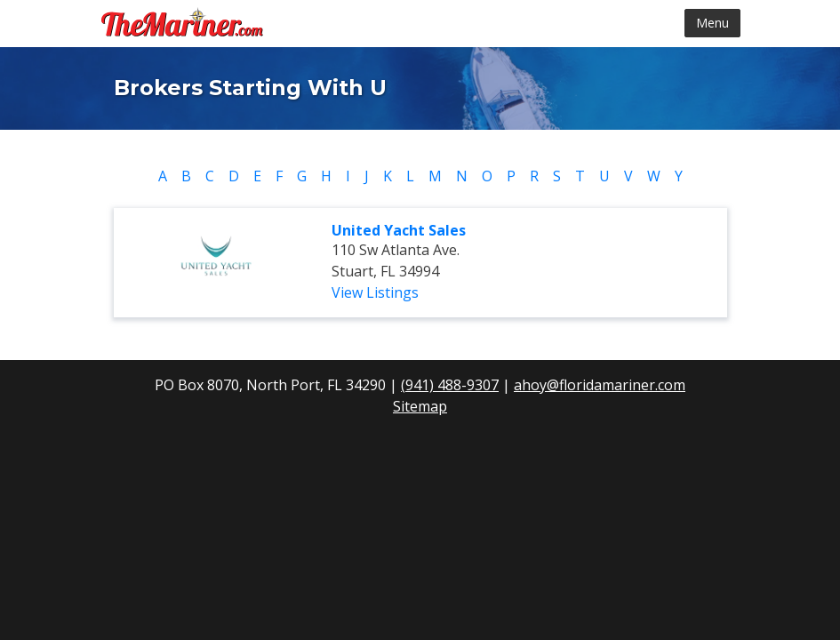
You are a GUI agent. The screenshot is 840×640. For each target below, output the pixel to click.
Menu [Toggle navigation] (712, 23)
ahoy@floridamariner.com (600, 385)
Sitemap (420, 406)
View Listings (375, 292)
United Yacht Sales (399, 230)
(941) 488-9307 (450, 385)
